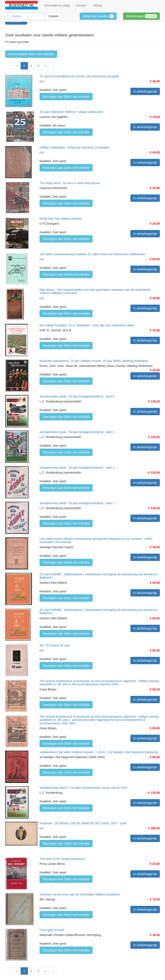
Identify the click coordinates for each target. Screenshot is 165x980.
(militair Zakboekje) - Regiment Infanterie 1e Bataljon (75, 147)
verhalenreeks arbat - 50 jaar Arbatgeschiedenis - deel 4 (77, 396)
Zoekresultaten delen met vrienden (31, 54)
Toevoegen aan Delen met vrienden (66, 97)
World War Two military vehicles (61, 219)
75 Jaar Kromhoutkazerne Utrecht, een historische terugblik (79, 76)
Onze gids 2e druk (52, 930)
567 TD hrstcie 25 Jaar (55, 645)
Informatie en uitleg (57, 5)
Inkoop (98, 5)
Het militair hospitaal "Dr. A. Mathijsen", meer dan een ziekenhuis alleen (87, 325)
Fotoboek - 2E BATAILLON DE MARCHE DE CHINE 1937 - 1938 (83, 823)
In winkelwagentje (145, 91)
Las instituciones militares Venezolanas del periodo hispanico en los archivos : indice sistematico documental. (96, 540)
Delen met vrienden (98, 16)
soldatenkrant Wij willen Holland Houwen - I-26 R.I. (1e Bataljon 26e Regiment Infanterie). (99, 752)
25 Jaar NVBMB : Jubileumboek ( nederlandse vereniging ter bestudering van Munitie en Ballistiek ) (99, 576)
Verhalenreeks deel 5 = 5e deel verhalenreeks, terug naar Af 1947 (83, 788)
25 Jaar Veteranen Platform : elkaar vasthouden (71, 112)
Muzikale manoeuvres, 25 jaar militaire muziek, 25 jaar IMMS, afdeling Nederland (94, 361)
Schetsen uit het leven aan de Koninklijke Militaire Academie (80, 894)
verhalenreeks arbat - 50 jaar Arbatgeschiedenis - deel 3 (77, 432)
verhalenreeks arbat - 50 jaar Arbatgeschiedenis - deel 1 (77, 503)
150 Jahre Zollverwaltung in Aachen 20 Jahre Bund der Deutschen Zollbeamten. (93, 254)
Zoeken (54, 16)
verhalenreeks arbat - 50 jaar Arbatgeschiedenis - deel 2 (77, 468)
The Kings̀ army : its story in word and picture (70, 183)
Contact (81, 5)
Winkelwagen (141, 16)
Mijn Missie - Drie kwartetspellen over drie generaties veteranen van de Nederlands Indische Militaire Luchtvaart (95, 291)
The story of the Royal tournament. (63, 859)
